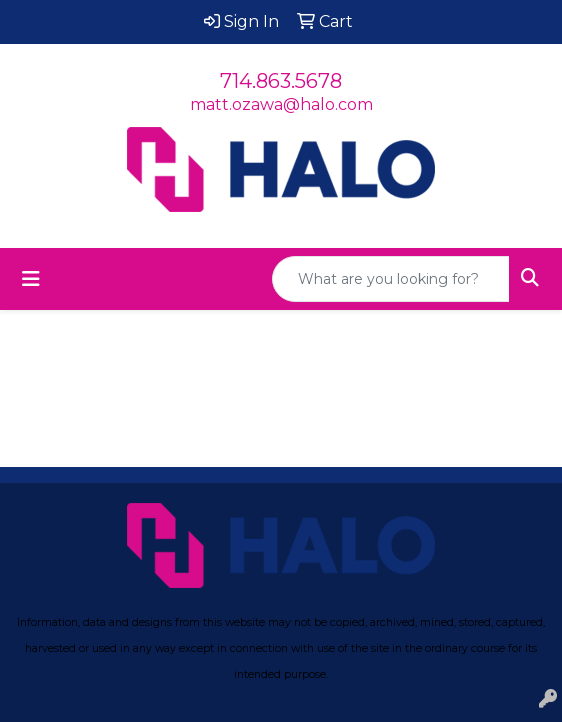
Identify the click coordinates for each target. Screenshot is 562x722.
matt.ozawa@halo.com (281, 104)
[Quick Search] (391, 279)
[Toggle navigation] (31, 279)
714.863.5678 (281, 81)
